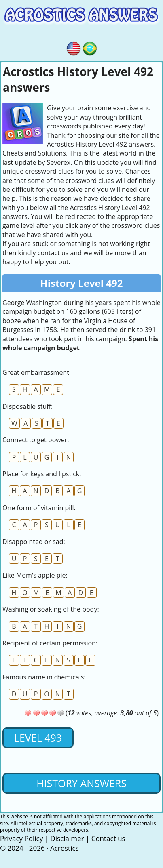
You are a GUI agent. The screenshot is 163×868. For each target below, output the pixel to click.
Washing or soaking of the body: (51, 609)
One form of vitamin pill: (39, 508)
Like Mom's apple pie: (35, 575)
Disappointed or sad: (34, 542)
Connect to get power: (36, 440)
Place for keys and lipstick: (42, 474)
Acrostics (65, 848)
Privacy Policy (21, 838)
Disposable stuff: (28, 406)
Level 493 (38, 738)
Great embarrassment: (37, 372)
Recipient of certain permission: (50, 643)
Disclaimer (67, 838)
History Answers (81, 783)
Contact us (108, 838)
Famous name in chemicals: (44, 677)
